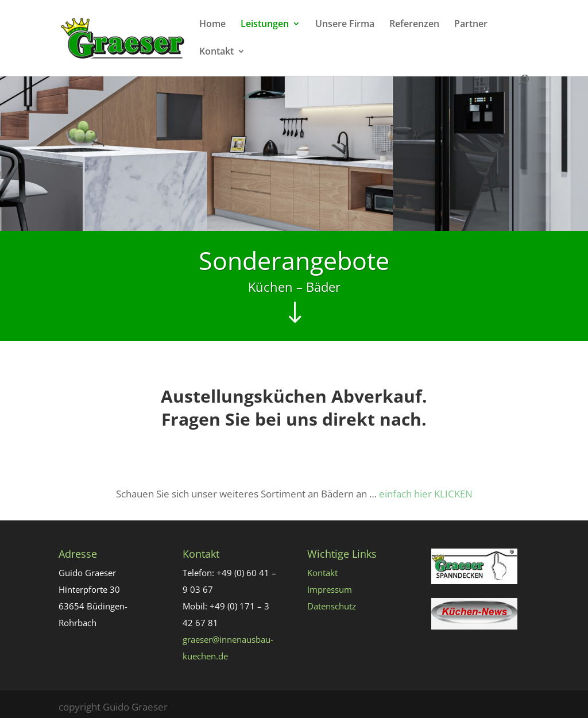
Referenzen (414, 25)
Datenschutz (332, 606)
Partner (471, 25)
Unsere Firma (345, 25)
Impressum (330, 589)
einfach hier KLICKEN (426, 494)
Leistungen (265, 25)
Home (212, 25)
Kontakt (216, 52)
